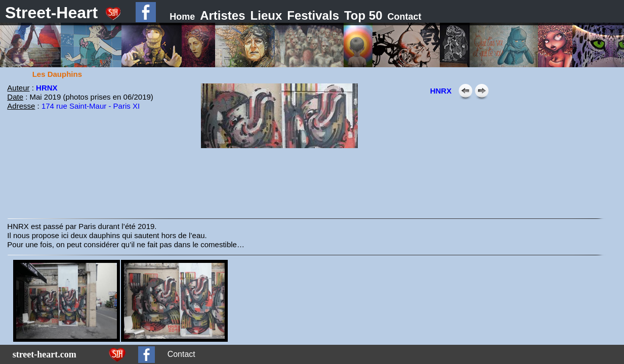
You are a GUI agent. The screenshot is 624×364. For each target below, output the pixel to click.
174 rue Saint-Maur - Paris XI (91, 106)
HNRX (441, 91)
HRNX (47, 88)
